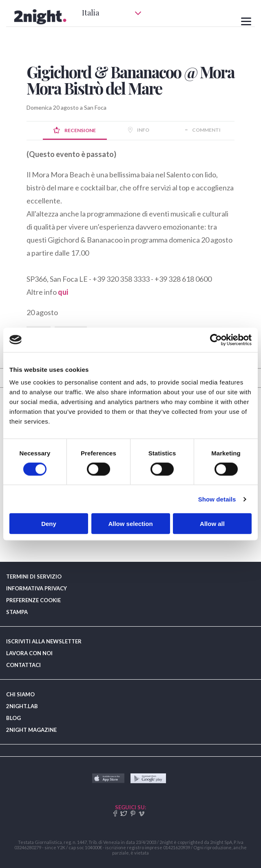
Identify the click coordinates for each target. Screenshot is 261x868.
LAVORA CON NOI (29, 653)
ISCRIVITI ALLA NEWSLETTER (44, 641)
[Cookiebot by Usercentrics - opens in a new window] (216, 340)
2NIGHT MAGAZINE (31, 730)
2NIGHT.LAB (22, 706)
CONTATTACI (23, 665)
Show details (217, 499)
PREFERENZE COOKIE (33, 600)
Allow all (212, 524)
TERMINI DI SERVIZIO (34, 576)
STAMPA (17, 612)
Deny (49, 524)
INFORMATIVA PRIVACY (36, 588)
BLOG (13, 718)
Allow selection (130, 524)
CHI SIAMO (20, 694)
